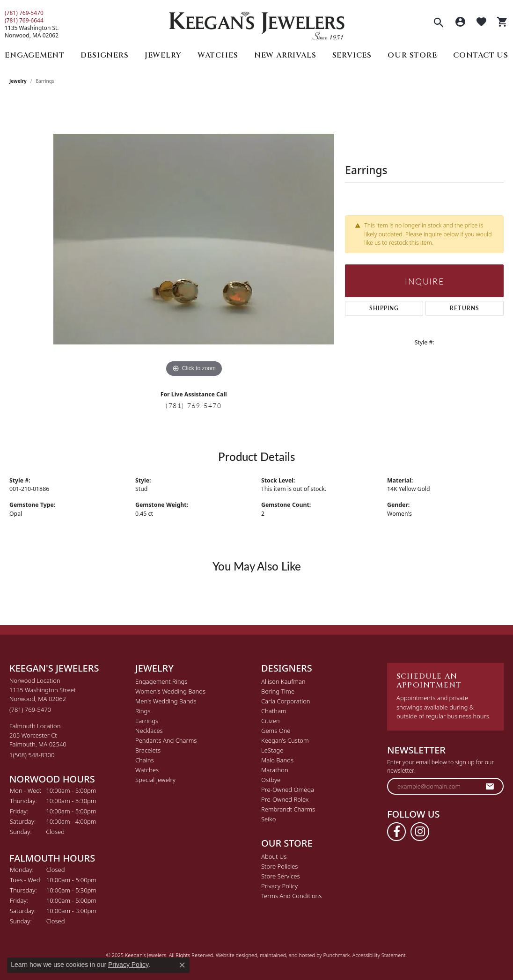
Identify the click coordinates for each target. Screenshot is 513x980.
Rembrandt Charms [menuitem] (288, 809)
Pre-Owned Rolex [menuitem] (285, 799)
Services (352, 55)
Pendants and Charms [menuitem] (166, 740)
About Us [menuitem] (274, 856)
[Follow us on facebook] (396, 832)
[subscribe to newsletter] (490, 786)
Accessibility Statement (379, 955)
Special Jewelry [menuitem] (155, 780)
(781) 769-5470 (24, 13)
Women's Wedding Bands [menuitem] (170, 691)
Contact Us (481, 55)
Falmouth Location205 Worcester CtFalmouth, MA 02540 (38, 740)
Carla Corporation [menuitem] (286, 701)
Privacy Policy (128, 965)
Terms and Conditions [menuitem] (291, 896)
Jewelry (163, 55)
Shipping (384, 308)
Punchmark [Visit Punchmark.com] (336, 955)
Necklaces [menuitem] (149, 731)
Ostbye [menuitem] (271, 780)
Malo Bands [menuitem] (277, 760)
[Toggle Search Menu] (439, 23)
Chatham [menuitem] (274, 711)
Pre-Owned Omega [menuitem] (288, 790)
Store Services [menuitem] (281, 876)
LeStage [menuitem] (272, 750)
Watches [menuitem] (147, 770)
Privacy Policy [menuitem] (279, 886)
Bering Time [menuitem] (278, 691)
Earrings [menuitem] (147, 721)
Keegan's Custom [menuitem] (285, 740)
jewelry (18, 81)
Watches (218, 55)
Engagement (35, 55)
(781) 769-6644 (24, 21)
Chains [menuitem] (145, 760)
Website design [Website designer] (234, 955)
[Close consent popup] (182, 965)
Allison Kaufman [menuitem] (283, 681)
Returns (465, 308)
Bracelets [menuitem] (148, 750)
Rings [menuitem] (143, 711)
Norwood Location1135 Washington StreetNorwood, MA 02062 (43, 695)
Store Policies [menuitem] (279, 866)
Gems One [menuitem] (276, 731)
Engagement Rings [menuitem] (161, 681)
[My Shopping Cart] (502, 23)
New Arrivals (285, 55)
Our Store (412, 55)
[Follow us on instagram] (420, 832)
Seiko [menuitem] (268, 819)
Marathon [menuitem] (275, 770)
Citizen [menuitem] (270, 721)
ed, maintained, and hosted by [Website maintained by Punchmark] (287, 955)
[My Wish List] (481, 23)
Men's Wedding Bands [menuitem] (166, 701)
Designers (104, 55)
